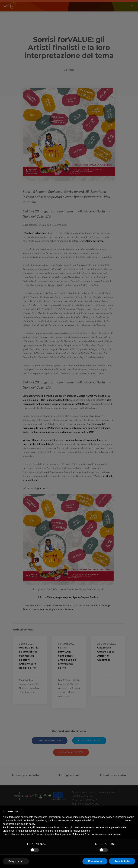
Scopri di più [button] (16, 861)
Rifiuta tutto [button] (95, 861)
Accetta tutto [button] (122, 861)
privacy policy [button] (105, 817)
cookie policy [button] (28, 824)
